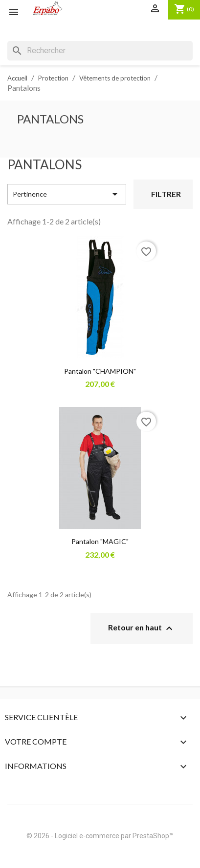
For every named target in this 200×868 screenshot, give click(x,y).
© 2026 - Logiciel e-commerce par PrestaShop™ (100, 836)
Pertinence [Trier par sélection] (67, 194)
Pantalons (50, 119)
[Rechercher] (100, 51)
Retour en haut (142, 628)
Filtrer (166, 194)
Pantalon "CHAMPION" (100, 371)
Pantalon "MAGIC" (100, 541)
